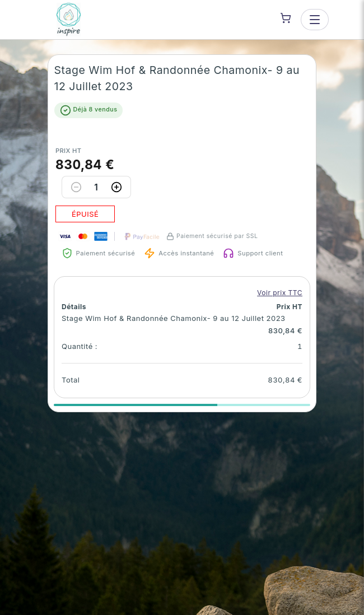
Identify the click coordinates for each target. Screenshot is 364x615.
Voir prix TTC (280, 293)
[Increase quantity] (116, 187)
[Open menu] (315, 20)
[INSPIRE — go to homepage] (69, 20)
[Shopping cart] (286, 18)
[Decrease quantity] (76, 187)
